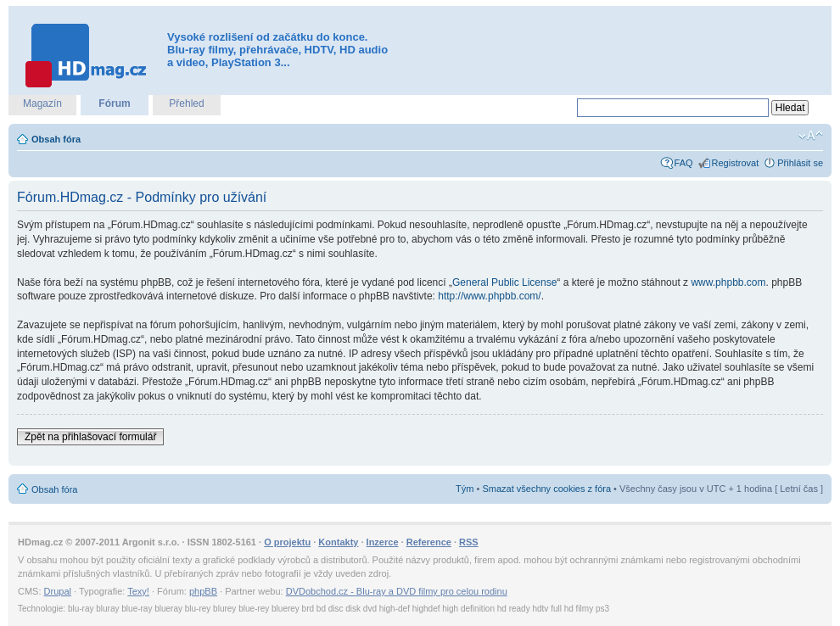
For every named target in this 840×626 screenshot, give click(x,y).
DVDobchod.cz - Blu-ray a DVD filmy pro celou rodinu (397, 591)
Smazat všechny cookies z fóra (546, 489)
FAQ (684, 163)
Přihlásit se (800, 163)
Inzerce (383, 542)
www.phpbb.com (728, 282)
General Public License (504, 282)
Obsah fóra (56, 139)
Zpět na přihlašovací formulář (90, 437)
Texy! (138, 591)
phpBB (203, 591)
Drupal (58, 591)
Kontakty (338, 542)
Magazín (42, 103)
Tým (465, 489)
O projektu (287, 542)
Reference (429, 542)
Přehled (186, 103)
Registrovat (736, 163)
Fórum (114, 103)
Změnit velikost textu (811, 136)
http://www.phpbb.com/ (489, 296)
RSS (469, 542)
